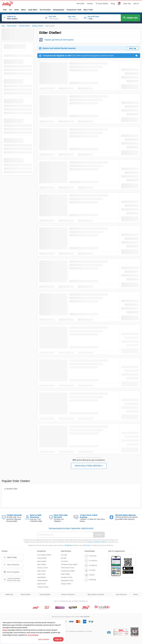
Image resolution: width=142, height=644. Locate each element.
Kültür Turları (42, 571)
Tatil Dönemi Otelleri (68, 571)
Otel (5, 10)
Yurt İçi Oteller (42, 558)
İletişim (136, 594)
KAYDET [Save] (99, 535)
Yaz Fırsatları (45, 10)
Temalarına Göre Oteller (69, 565)
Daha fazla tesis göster (88, 466)
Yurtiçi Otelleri (12, 26)
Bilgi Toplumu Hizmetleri (96, 594)
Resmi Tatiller (65, 574)
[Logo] (7, 4)
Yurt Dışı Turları (42, 568)
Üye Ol (136, 4)
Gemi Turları (41, 574)
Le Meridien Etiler (11, 489)
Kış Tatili (64, 558)
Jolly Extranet (42, 584)
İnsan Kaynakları (45, 594)
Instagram (91, 565)
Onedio (90, 575)
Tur (10, 10)
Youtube (90, 570)
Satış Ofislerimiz (121, 594)
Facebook (91, 556)
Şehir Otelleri (42, 565)
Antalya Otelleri (66, 584)
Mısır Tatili (88, 10)
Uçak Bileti (33, 10)
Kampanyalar (59, 10)
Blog (113, 4)
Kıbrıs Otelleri (42, 561)
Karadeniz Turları (67, 577)
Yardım (90, 4)
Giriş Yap (127, 4)
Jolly (3, 26)
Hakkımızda (9, 594)
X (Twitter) (91, 561)
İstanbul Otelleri (24, 26)
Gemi (17, 10)
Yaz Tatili (64, 555)
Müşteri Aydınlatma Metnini (98, 542)
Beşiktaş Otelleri (38, 26)
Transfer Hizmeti (43, 587)
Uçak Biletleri (42, 577)
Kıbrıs (23, 10)
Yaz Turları (64, 561)
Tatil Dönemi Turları (68, 568)
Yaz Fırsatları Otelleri (44, 555)
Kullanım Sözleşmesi (68, 594)
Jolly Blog (90, 580)
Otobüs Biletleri (43, 581)
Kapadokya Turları (67, 581)
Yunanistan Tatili (74, 10)
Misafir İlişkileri (26, 594)
